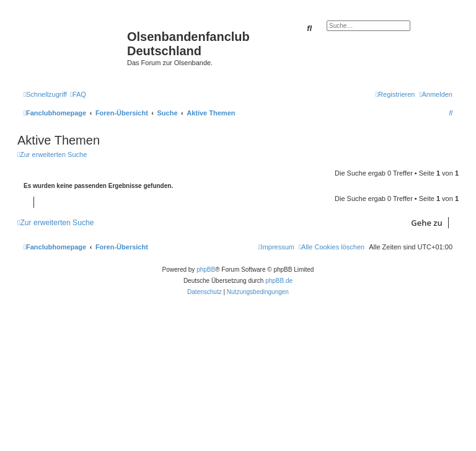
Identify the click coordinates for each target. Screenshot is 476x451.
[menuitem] (78, 94)
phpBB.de (279, 281)
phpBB (206, 270)
